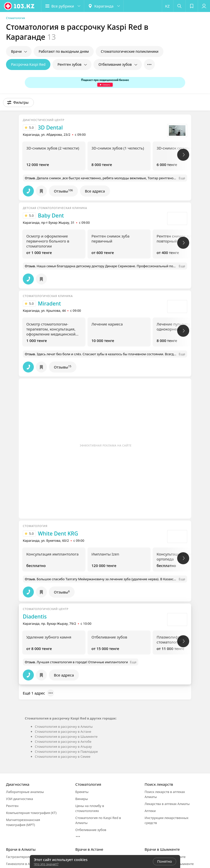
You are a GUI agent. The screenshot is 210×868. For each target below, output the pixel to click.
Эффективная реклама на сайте (106, 445)
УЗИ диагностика (20, 799)
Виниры (82, 799)
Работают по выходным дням (64, 51)
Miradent (49, 303)
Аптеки (150, 811)
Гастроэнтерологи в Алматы (28, 857)
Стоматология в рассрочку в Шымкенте (66, 736)
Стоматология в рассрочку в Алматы (64, 726)
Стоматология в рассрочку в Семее (63, 756)
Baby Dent (51, 215)
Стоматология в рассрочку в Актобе (63, 741)
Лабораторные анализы (25, 792)
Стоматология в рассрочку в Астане (63, 731)
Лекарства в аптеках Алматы (167, 804)
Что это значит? (46, 864)
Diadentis (35, 616)
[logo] (20, 6)
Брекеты (82, 792)
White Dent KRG (58, 533)
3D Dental (50, 127)
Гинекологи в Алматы (23, 864)
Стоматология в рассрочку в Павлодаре (66, 751)
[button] (63, 6)
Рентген (12, 806)
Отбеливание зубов (91, 830)
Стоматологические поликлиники (130, 51)
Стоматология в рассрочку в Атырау (63, 746)
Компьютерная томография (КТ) (31, 813)
